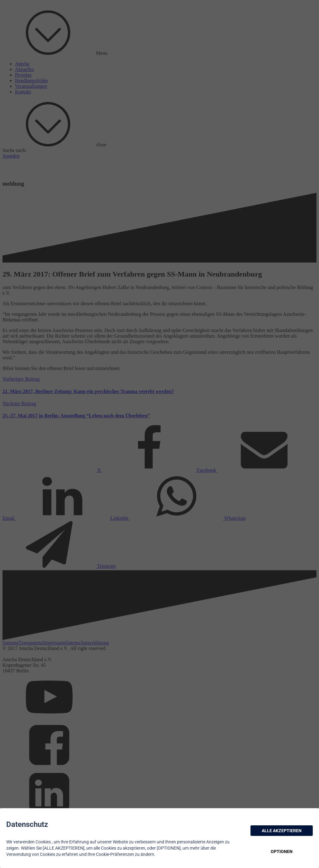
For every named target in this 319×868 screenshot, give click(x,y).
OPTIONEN (282, 851)
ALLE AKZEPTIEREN (282, 831)
